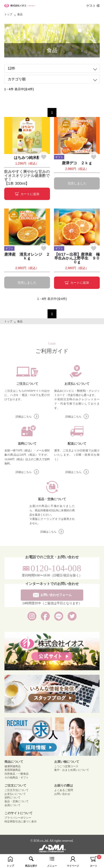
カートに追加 (27, 194)
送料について (12, 798)
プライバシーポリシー (18, 818)
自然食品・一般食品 (17, 774)
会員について (12, 805)
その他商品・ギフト (17, 778)
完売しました (77, 183)
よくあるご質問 (64, 790)
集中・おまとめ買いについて (72, 770)
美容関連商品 (12, 770)
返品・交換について (17, 801)
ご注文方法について (17, 790)
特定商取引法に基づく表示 (21, 822)
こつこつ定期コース (66, 766)
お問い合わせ (62, 794)
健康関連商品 (12, 766)
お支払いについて (15, 794)
